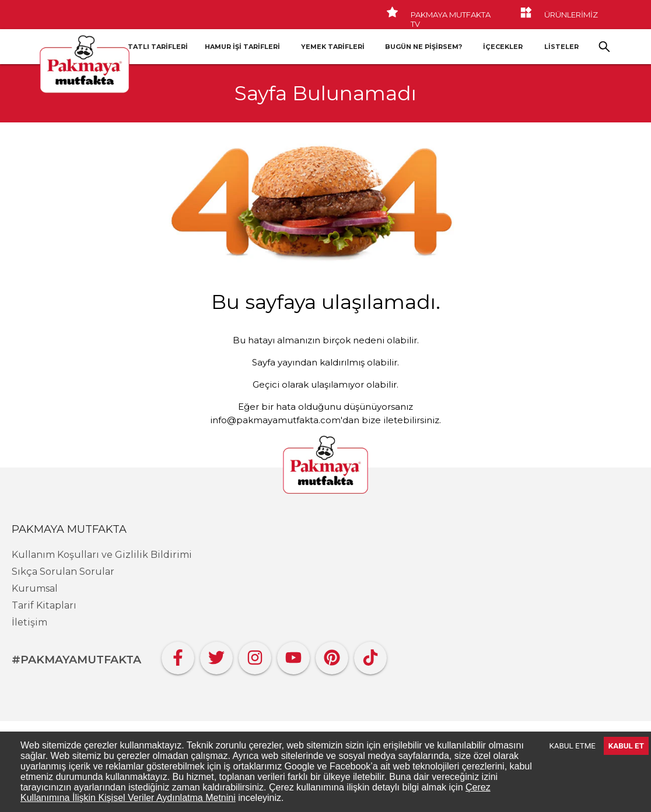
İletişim (29, 622)
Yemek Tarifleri (333, 47)
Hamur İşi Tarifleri (242, 47)
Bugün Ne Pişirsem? (423, 47)
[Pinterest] (332, 655)
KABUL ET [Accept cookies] (626, 746)
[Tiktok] (370, 655)
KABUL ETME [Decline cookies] (573, 746)
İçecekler (503, 47)
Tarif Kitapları (44, 605)
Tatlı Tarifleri (158, 47)
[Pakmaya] (325, 466)
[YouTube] (293, 655)
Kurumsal (35, 588)
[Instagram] (255, 655)
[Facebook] (178, 655)
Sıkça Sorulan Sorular (63, 572)
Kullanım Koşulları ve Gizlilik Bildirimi (102, 555)
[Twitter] (216, 655)
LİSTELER (561, 47)
